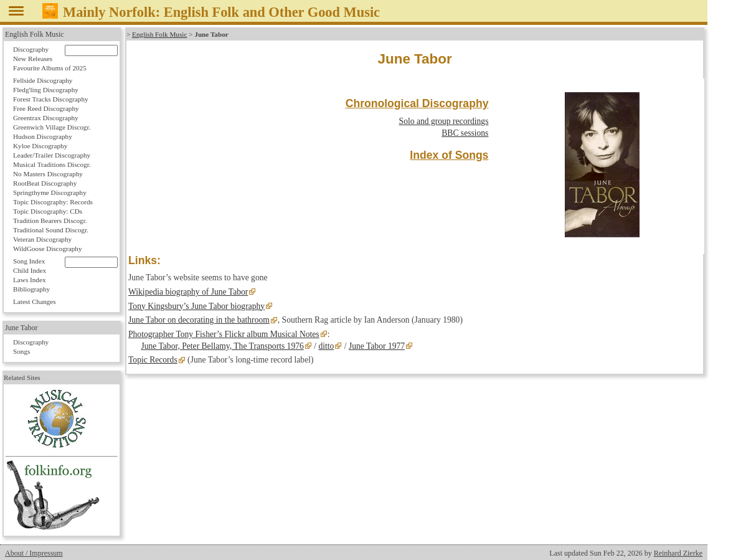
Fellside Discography (43, 80)
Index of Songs (449, 155)
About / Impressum (34, 553)
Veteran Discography (42, 239)
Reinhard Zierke (678, 553)
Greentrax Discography (46, 118)
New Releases (33, 59)
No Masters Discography (48, 174)
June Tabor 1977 (377, 346)
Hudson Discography (43, 136)
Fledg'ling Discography (46, 90)
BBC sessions (465, 133)
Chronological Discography (417, 103)
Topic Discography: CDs (48, 211)
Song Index (29, 261)
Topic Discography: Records (53, 202)
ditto (326, 346)
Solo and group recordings (444, 121)
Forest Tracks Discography (51, 99)
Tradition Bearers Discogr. (50, 221)
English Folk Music (159, 34)
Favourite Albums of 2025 (50, 68)
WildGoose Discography (47, 249)
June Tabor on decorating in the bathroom (199, 320)
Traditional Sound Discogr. (51, 230)
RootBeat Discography (45, 183)
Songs (21, 351)
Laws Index (30, 280)
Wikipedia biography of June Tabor (188, 292)
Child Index (30, 270)
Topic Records (153, 360)
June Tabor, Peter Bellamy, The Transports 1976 (222, 346)
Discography (31, 49)
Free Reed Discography (46, 108)
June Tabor (21, 328)
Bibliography (31, 289)
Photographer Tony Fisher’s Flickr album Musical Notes (224, 334)
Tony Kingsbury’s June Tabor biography (196, 306)
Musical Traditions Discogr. (52, 164)
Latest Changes (35, 301)
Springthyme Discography (50, 192)
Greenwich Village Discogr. (52, 127)
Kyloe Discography (40, 146)
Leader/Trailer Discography (52, 155)
